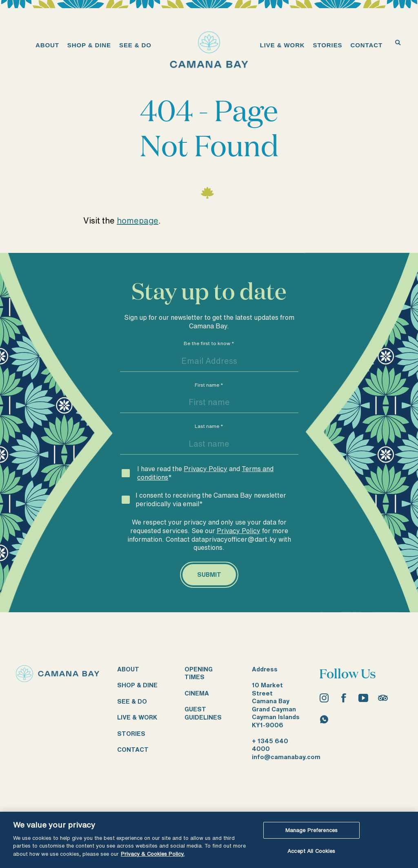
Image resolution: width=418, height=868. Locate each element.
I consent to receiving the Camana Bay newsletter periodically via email (211, 499)
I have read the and (205, 473)
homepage (138, 220)
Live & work (137, 717)
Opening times (199, 673)
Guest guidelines (203, 713)
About (128, 669)
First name (209, 385)
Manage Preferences (311, 830)
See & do (132, 701)
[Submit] (209, 575)
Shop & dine (137, 685)
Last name (209, 426)
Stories (131, 734)
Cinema (197, 693)
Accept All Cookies (311, 851)
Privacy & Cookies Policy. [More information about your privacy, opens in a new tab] (153, 854)
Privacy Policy (206, 469)
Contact (133, 750)
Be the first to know (209, 343)
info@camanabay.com (286, 757)
